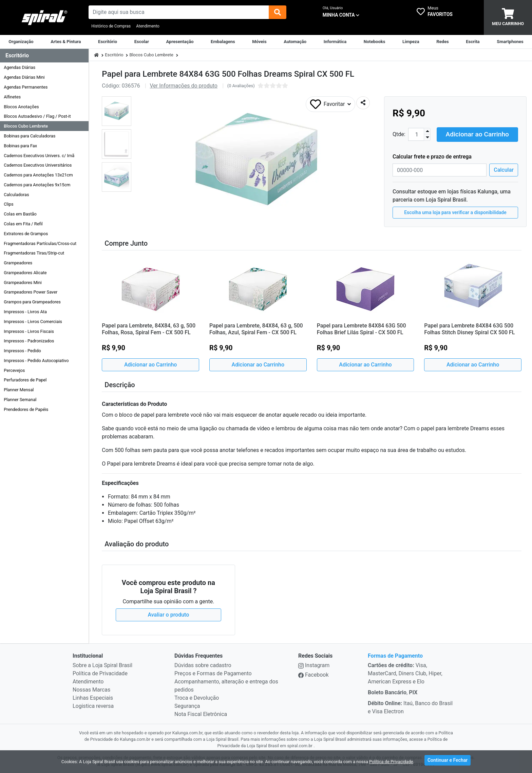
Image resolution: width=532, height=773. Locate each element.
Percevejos (14, 370)
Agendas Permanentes (26, 87)
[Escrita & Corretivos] (473, 42)
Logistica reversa (93, 706)
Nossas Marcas (91, 690)
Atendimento (148, 26)
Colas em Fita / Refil (23, 224)
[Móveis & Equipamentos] (259, 42)
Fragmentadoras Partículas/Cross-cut (40, 243)
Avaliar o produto (169, 615)
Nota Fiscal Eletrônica (201, 714)
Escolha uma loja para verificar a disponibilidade (455, 212)
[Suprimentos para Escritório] (108, 42)
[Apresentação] (180, 42)
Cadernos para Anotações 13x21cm (38, 175)
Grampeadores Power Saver (31, 292)
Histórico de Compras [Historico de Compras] (111, 26)
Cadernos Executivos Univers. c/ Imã (39, 156)
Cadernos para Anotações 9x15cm (37, 185)
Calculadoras (16, 195)
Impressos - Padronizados (29, 341)
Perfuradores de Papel (25, 380)
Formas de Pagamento (395, 656)
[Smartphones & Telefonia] (510, 42)
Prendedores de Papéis (26, 409)
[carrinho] (508, 17)
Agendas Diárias (20, 67)
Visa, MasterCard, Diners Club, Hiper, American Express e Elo (405, 673)
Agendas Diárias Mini (24, 77)
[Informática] (335, 42)
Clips (8, 204)
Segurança (187, 706)
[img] (278, 12)
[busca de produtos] (178, 12)
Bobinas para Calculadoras (30, 136)
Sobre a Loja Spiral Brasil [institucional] (102, 665)
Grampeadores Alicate (25, 273)
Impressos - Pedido (22, 351)
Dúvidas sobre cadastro (203, 665)
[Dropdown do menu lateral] (44, 56)
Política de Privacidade (100, 673)
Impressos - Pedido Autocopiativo (36, 361)
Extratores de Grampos (26, 234)
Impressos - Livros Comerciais (33, 322)
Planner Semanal (20, 400)
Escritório (114, 55)
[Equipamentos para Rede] (442, 42)
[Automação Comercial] (295, 42)
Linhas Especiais (93, 698)
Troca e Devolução (197, 698)
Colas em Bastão (20, 214)
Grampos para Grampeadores (32, 302)
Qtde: (399, 134)
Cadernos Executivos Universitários (38, 165)
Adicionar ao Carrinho (477, 134)
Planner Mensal (19, 390)
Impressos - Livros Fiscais (29, 331)
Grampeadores (18, 263)
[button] (117, 111)
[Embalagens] (223, 42)
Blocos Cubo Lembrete (26, 126)
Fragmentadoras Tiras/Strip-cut (34, 253)
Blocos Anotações (21, 107)
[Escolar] (142, 42)
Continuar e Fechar (448, 761)
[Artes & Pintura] (66, 42)
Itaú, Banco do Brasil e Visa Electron (410, 707)
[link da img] (44, 18)
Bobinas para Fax (20, 146)
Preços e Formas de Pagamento (213, 673)
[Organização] (21, 42)
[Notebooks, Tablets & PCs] (375, 42)
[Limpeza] (411, 42)
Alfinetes (12, 97)
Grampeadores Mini (23, 282)
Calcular (504, 169)
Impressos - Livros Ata (25, 312)
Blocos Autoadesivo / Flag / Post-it (37, 116)
